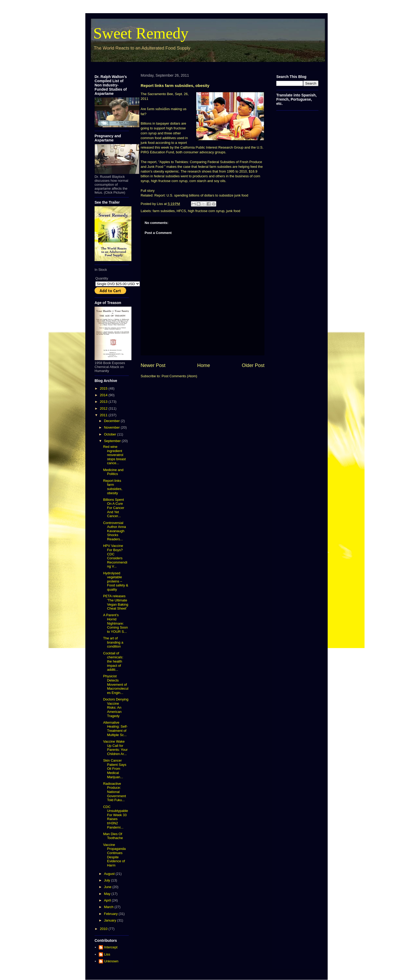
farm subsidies (158, 109)
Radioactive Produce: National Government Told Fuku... (114, 792)
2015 (104, 388)
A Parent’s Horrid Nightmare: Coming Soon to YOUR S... (115, 623)
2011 (104, 415)
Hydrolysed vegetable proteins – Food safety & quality (115, 581)
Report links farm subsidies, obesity (113, 487)
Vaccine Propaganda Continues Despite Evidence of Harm (114, 855)
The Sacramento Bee (157, 94)
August (110, 874)
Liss (107, 954)
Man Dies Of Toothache (113, 836)
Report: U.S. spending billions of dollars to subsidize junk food (201, 195)
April (108, 900)
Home (204, 365)
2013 (104, 402)
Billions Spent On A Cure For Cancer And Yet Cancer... (114, 508)
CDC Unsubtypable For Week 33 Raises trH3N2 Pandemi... (115, 817)
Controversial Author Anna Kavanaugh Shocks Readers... (114, 531)
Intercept (111, 947)
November (112, 427)
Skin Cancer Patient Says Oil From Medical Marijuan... (115, 769)
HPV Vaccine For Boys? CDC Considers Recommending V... (115, 556)
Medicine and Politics (113, 472)
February (111, 914)
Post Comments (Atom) (180, 376)
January (111, 920)
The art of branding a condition (113, 642)
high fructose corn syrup (206, 211)
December (112, 421)
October (111, 434)
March (109, 907)
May (108, 894)
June (108, 887)
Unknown (111, 961)
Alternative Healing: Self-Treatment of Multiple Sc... (115, 729)
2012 (104, 408)
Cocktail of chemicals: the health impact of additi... (113, 661)
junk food (233, 211)
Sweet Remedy (141, 33)
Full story (148, 191)
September (113, 441)
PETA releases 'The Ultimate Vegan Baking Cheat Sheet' (115, 602)
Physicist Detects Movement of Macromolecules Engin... (116, 684)
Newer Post (153, 365)
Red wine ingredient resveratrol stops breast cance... (114, 455)
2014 (104, 395)
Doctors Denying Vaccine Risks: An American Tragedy (116, 707)
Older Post (253, 365)
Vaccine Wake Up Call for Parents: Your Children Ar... (115, 748)
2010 (104, 929)
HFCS (181, 211)
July (108, 880)
